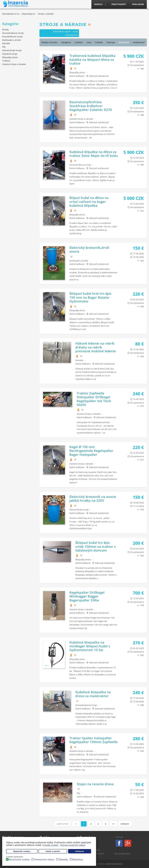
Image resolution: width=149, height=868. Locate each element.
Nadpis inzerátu (50, 42)
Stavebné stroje (10, 54)
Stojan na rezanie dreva (95, 784)
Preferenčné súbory (44, 860)
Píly (78, 793)
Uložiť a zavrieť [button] (53, 851)
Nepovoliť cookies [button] (22, 851)
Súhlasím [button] (80, 851)
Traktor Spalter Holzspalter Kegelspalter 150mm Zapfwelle (93, 740)
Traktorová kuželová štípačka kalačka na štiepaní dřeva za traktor (92, 59)
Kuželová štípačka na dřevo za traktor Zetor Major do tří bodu (94, 154)
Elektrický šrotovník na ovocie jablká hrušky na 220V (93, 498)
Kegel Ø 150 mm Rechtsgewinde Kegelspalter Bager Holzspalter (91, 451)
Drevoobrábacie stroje (80, 165)
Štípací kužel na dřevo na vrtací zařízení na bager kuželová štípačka (89, 202)
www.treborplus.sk (114, 864)
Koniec (125, 824)
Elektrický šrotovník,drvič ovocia (89, 249)
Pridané (99, 42)
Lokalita (79, 42)
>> (113, 824)
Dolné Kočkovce (77, 76)
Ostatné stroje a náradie (81, 119)
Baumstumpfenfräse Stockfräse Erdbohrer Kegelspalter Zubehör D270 (91, 106)
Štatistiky (63, 860)
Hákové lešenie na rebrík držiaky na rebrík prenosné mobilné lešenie (96, 347)
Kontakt (119, 837)
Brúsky (5, 30)
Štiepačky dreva (77, 73)
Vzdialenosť (139, 42)
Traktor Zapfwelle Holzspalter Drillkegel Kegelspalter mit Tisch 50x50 (94, 399)
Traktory (6, 61)
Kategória (66, 42)
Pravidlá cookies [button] (50, 845)
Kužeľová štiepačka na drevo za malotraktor (93, 694)
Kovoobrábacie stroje (12, 37)
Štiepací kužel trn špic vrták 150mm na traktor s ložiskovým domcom (96, 546)
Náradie (79, 360)
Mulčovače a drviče (79, 261)
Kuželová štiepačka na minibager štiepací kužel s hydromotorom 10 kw (90, 646)
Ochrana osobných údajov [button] (73, 845)
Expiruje (111, 42)
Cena (89, 42)
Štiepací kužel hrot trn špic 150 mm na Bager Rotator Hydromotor (91, 297)
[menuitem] (100, 4)
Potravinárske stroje (79, 510)
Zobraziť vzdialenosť (99, 76)
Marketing (78, 860)
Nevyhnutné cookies (19, 860)
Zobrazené (124, 42)
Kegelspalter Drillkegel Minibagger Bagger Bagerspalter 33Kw (87, 596)
